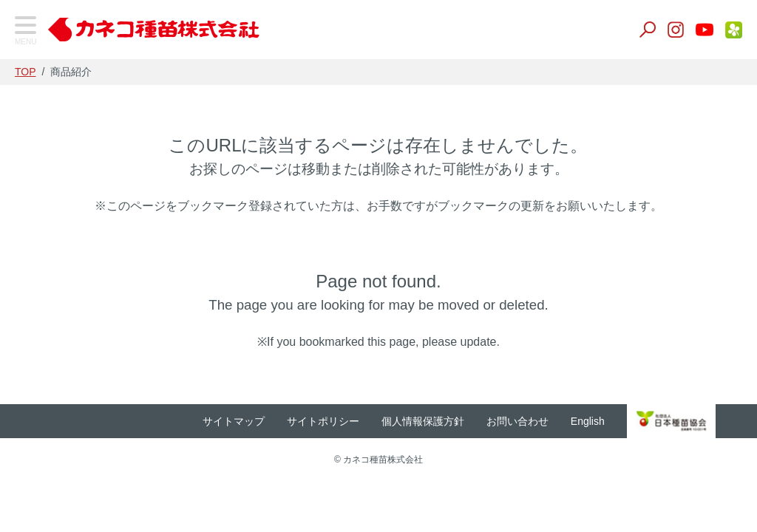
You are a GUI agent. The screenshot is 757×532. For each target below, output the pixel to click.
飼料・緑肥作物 (67, 198)
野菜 (38, 161)
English (609, 421)
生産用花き (55, 382)
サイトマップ (255, 421)
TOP (41, 81)
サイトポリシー (344, 421)
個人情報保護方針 (444, 421)
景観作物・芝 (61, 235)
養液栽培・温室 (67, 345)
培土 (38, 271)
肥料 (38, 308)
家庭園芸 (50, 419)
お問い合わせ (539, 421)
